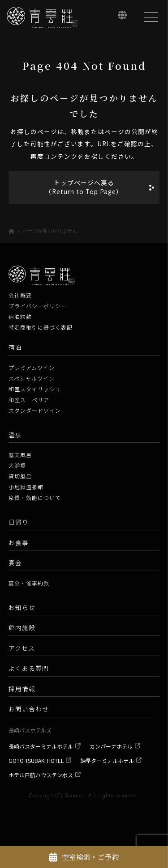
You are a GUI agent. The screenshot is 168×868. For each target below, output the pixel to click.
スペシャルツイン (32, 378)
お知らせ (22, 607)
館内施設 (22, 627)
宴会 (15, 563)
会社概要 (20, 295)
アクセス (22, 648)
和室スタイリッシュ (35, 389)
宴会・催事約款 (29, 583)
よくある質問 (29, 668)
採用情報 (22, 689)
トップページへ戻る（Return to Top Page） (84, 187)
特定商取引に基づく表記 (41, 327)
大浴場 (17, 465)
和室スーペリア (29, 400)
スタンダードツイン (35, 410)
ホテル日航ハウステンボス (41, 775)
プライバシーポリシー (38, 306)
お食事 (19, 542)
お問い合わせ (29, 709)
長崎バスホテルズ (30, 730)
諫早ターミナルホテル (107, 760)
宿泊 (15, 347)
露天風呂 (20, 455)
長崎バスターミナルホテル (41, 746)
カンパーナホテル (111, 746)
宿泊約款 (20, 316)
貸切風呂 (20, 476)
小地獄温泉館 (26, 487)
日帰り (19, 522)
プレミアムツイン (32, 367)
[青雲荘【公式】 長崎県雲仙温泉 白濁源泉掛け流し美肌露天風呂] (43, 17)
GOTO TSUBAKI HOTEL (36, 760)
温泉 (15, 435)
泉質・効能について (35, 498)
